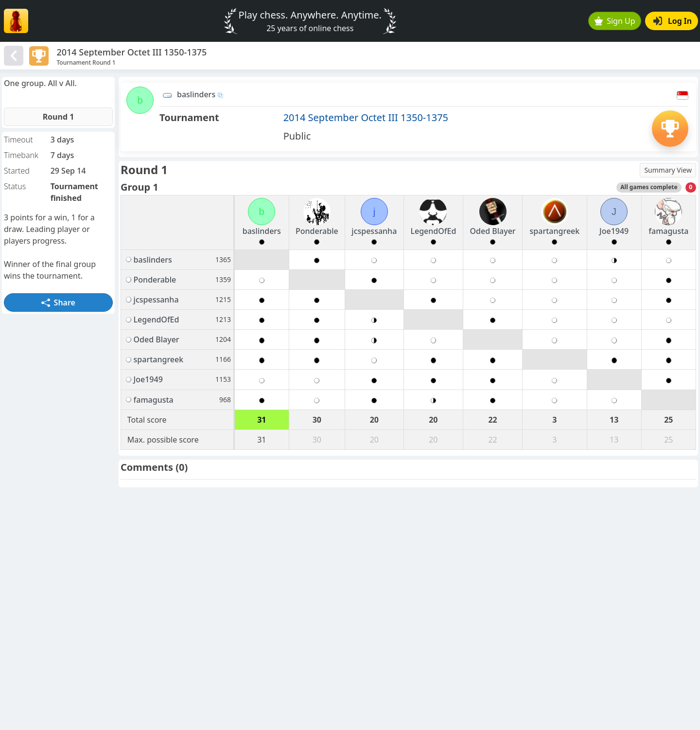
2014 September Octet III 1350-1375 (366, 117)
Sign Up (615, 21)
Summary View (668, 170)
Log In (673, 21)
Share (58, 303)
